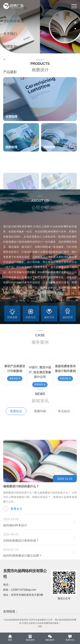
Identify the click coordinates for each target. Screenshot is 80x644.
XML (40, 627)
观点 (8, 85)
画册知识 (16, 418)
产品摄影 (10, 72)
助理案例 (11, 47)
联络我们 (10, 110)
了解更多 (12, 295)
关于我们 (10, 34)
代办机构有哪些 (43, 623)
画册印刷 (40, 418)
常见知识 (64, 418)
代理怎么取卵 (28, 623)
